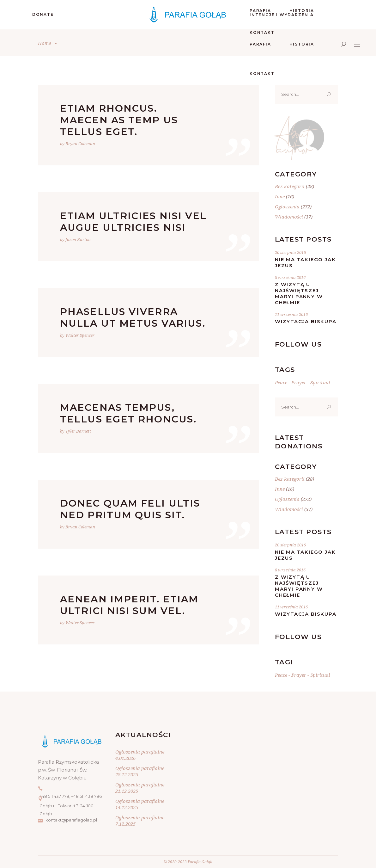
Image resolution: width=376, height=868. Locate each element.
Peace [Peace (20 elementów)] (281, 382)
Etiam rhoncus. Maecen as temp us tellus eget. (119, 120)
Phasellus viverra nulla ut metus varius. (133, 317)
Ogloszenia (287, 206)
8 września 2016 (290, 277)
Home (44, 43)
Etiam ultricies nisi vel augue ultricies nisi (133, 222)
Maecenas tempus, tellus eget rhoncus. (128, 413)
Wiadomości (289, 217)
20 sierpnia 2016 (290, 252)
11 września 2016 (291, 314)
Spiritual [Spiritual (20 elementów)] (320, 382)
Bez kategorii (290, 186)
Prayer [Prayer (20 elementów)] (299, 382)
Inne (280, 196)
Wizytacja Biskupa (306, 321)
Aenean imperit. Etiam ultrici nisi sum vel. (129, 605)
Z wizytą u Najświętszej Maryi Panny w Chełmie (299, 293)
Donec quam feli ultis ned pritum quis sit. (130, 509)
